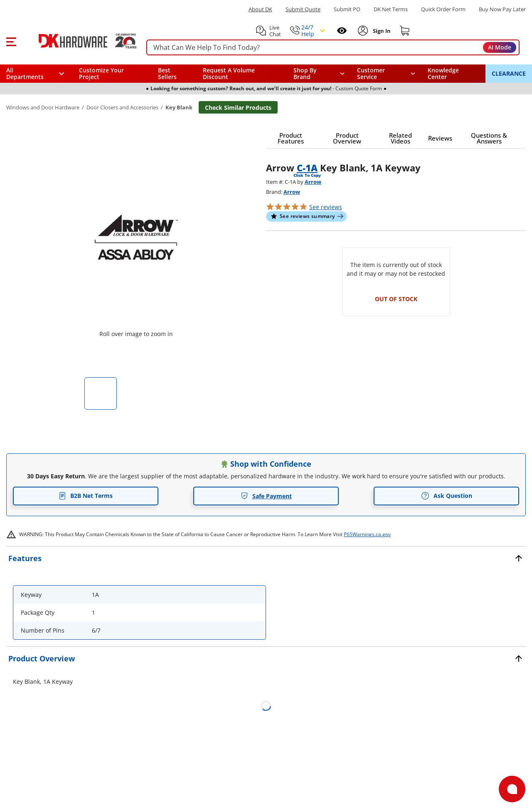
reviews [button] (326, 207)
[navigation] (386, 74)
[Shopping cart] (405, 31)
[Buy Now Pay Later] (502, 9)
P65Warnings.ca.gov (367, 534)
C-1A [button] (307, 168)
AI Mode (500, 47)
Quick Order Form (443, 9)
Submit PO (347, 9)
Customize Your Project (101, 73)
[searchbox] (333, 48)
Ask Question (447, 496)
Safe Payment (266, 496)
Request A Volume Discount (229, 73)
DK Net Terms (391, 9)
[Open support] (512, 789)
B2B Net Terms (86, 496)
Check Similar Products (238, 108)
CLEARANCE (509, 73)
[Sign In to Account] (381, 31)
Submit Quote (303, 9)
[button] (11, 41)
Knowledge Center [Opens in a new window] (443, 73)
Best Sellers (167, 73)
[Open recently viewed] (342, 31)
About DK (260, 9)
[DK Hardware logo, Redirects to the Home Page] (78, 41)
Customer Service (371, 74)
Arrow (313, 182)
